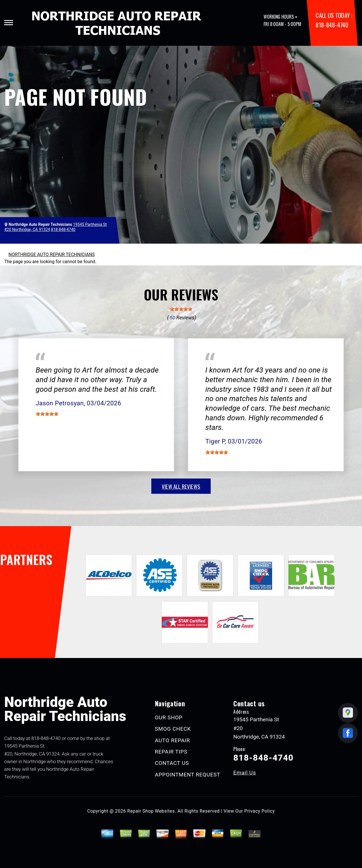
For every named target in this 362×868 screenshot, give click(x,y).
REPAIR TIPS (171, 752)
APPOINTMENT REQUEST (188, 775)
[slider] (181, 309)
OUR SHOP (169, 717)
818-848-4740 (332, 25)
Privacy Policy (259, 811)
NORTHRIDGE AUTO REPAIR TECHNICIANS (52, 255)
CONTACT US (172, 763)
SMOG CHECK (173, 729)
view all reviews (181, 486)
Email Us (245, 773)
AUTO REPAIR (173, 740)
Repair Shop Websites (151, 811)
